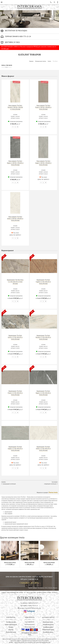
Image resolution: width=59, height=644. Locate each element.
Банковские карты (30, 624)
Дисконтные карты (11, 631)
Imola (49, 61)
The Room (55, 482)
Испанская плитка (48, 621)
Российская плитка (48, 631)
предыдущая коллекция (9, 483)
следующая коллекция (50, 483)
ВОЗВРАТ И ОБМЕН (42, 592)
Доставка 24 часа (11, 621)
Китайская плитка (48, 626)
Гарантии (11, 629)
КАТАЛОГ (21, 592)
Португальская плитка (48, 629)
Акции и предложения (11, 624)
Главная (31, 61)
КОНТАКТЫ (55, 592)
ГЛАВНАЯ (4, 592)
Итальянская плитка (41, 61)
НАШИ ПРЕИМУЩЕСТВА (12, 592)
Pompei (4, 482)
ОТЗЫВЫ (49, 592)
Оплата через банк (29, 626)
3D (25, 592)
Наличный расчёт (30, 621)
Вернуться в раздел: (47, 492)
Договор (11, 626)
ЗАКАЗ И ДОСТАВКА (31, 592)
